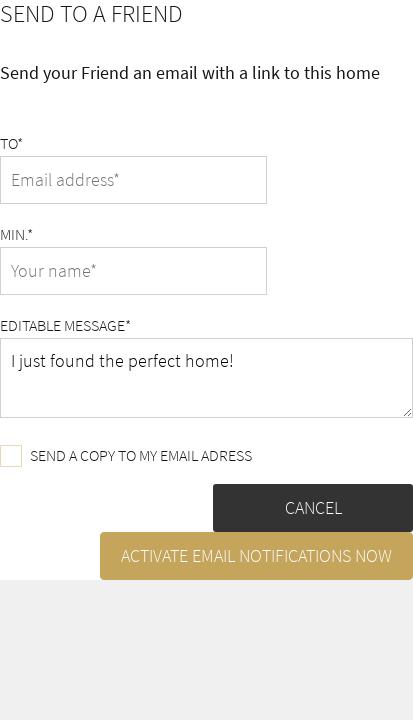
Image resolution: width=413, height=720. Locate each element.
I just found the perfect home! (206, 378)
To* (11, 143)
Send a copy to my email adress (126, 456)
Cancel (313, 507)
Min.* (16, 234)
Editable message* (65, 325)
